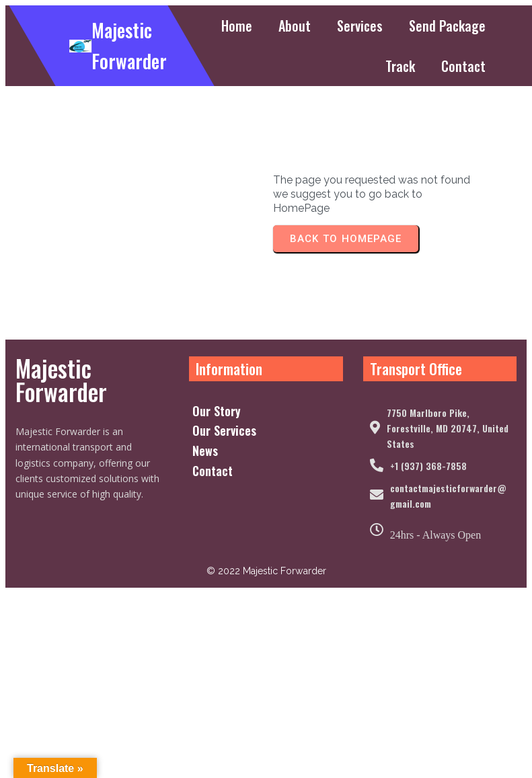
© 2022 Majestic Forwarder (266, 678)
